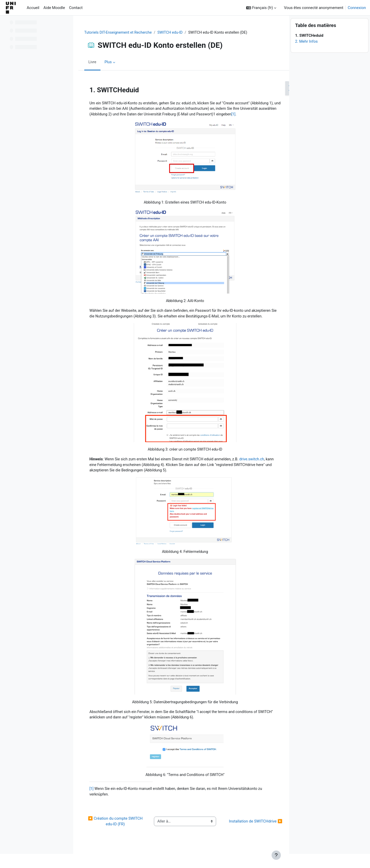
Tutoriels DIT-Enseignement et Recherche (118, 33)
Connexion (357, 8)
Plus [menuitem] (108, 62)
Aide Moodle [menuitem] (54, 8)
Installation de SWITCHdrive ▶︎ (249, 837)
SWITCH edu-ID (172, 33)
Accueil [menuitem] (33, 8)
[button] (261, 8)
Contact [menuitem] (76, 8)
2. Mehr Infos (306, 56)
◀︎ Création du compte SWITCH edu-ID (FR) (114, 837)
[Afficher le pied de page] (276, 855)
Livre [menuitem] (91, 62)
